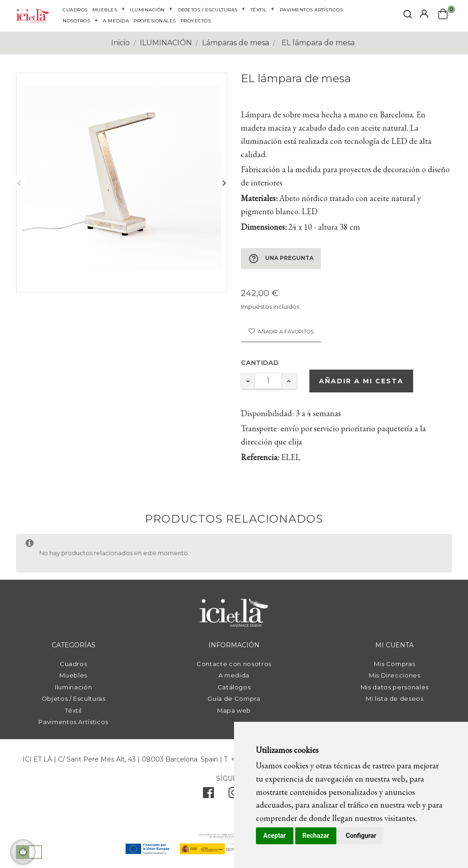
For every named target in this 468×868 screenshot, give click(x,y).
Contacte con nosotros (234, 664)
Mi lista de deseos (395, 699)
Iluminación (73, 687)
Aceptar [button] (275, 836)
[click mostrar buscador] (408, 16)
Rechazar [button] (316, 836)
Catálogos (234, 687)
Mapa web (234, 710)
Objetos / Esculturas (74, 699)
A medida (234, 675)
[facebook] (208, 795)
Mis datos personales (395, 687)
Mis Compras (394, 664)
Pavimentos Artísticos (73, 722)
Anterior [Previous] (19, 183)
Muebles (73, 675)
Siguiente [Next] (224, 183)
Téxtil (73, 710)
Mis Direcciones (395, 675)
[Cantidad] (268, 381)
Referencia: (260, 457)
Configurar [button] (361, 836)
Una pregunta (281, 259)
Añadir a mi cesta (361, 381)
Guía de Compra (234, 699)
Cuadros (74, 664)
